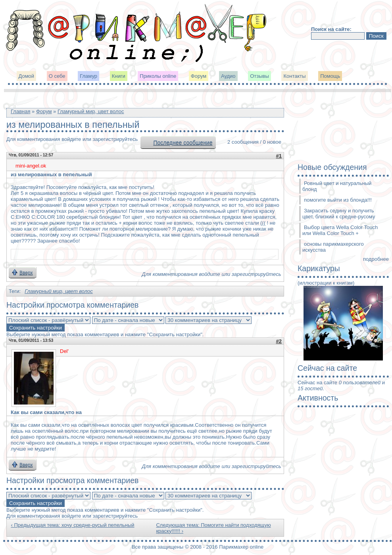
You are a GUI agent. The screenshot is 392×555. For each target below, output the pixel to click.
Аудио (228, 76)
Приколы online (158, 76)
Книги (119, 76)
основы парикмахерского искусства (333, 247)
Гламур (88, 76)
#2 (279, 341)
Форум (199, 76)
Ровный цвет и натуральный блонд (337, 186)
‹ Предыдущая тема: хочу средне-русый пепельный (73, 525)
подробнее (376, 259)
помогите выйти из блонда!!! (338, 200)
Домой (27, 76)
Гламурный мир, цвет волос (91, 111)
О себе (57, 76)
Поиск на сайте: (331, 29)
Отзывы (259, 76)
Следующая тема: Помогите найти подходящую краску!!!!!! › (213, 528)
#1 (279, 156)
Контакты (294, 76)
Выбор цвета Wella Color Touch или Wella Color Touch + (340, 230)
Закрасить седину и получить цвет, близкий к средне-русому (339, 214)
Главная (20, 111)
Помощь (330, 76)
